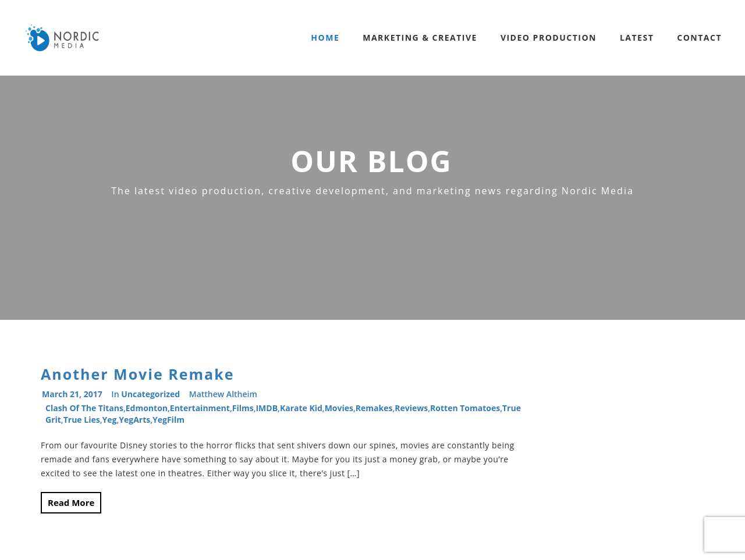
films (243, 408)
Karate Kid (301, 408)
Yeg (109, 420)
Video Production (549, 38)
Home (325, 38)
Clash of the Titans (84, 408)
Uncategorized (150, 394)
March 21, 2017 (72, 394)
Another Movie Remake (137, 374)
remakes (374, 408)
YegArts (134, 420)
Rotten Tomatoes (465, 408)
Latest (637, 38)
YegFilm (168, 420)
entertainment (200, 408)
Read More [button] (71, 502)
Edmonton (147, 408)
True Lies (82, 420)
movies (339, 408)
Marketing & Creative (420, 38)
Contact (699, 38)
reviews (411, 408)
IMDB (267, 408)
